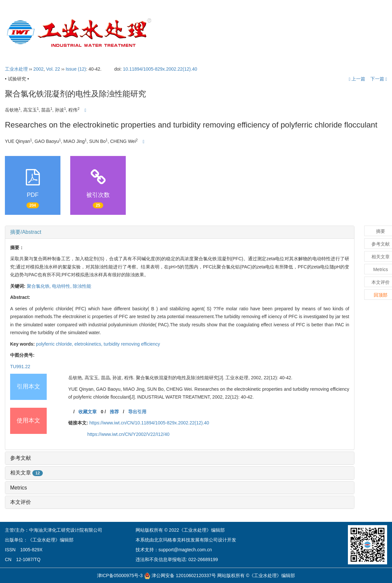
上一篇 (357, 79)
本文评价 (21, 502)
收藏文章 (88, 412)
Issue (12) (76, 69)
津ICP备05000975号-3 (120, 575)
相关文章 (26, 473)
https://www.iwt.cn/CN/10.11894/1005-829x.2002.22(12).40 (149, 423)
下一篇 (379, 79)
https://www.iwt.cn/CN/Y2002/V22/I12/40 (128, 434)
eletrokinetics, (89, 344)
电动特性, (62, 286)
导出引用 (137, 412)
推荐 (114, 412)
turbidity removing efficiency (132, 344)
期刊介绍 (207, 33)
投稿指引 (273, 33)
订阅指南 (340, 33)
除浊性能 (82, 286)
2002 (38, 69)
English (371, 33)
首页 (178, 33)
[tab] (180, 232)
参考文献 (21, 458)
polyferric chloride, (55, 344)
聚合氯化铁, (40, 286)
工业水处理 (16, 69)
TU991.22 (20, 367)
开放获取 (308, 33)
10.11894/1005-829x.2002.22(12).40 (160, 69)
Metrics (19, 488)
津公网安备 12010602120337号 (180, 575)
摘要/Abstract (26, 232)
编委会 (240, 33)
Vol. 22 (53, 69)
